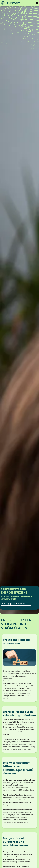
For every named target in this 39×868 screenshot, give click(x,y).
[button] (37, 3)
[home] (10, 3)
